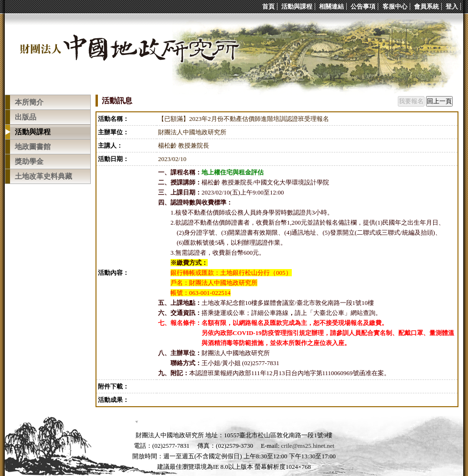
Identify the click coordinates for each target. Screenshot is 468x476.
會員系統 (426, 6)
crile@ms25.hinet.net (308, 446)
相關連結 (331, 6)
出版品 (26, 117)
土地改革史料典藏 (43, 176)
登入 (452, 6)
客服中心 (395, 6)
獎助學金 (29, 162)
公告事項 (363, 6)
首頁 (268, 6)
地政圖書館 (33, 147)
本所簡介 (29, 102)
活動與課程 (297, 6)
